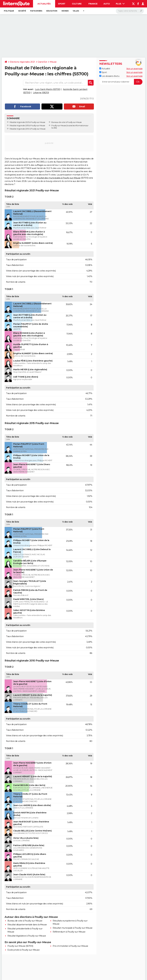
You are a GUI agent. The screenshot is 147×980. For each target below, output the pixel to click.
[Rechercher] (130, 11)
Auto (107, 4)
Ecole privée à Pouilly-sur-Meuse (23, 950)
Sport (62, 4)
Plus (120, 4)
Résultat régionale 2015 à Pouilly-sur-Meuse (27, 126)
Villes (76, 11)
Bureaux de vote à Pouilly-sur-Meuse (67, 122)
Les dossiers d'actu (109, 76)
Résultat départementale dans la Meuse (27, 925)
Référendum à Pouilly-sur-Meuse (69, 932)
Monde (65, 11)
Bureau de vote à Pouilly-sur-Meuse (25, 921)
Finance (93, 4)
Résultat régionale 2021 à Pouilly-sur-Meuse (27, 122)
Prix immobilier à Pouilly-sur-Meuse (70, 946)
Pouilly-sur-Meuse (59, 126)
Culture (77, 4)
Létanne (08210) (41, 93)
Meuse (53, 62)
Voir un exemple (134, 69)
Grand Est (42, 62)
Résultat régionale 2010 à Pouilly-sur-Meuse (28, 129)
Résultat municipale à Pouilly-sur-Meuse (73, 928)
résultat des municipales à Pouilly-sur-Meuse (58, 178)
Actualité (105, 69)
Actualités (44, 4)
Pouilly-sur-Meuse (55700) (20, 946)
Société (22, 11)
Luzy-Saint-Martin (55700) (48, 89)
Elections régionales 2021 (22, 62)
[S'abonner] (121, 82)
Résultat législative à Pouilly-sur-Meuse (27, 936)
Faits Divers (36, 11)
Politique (9, 11)
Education (52, 11)
